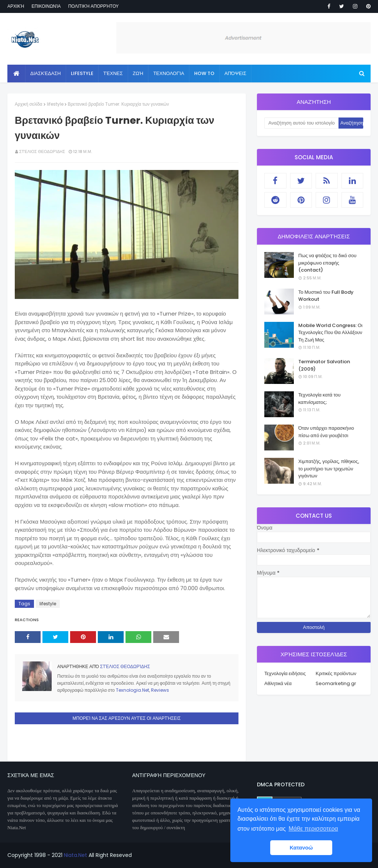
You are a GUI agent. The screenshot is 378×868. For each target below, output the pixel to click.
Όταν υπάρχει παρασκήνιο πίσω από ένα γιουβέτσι (326, 432)
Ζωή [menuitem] (138, 73)
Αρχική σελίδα (29, 104)
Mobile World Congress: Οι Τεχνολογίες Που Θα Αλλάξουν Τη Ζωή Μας (330, 333)
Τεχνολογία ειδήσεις (285, 673)
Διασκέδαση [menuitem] (46, 73)
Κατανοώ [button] (301, 848)
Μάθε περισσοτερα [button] (313, 829)
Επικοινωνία (46, 6)
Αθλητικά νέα (278, 683)
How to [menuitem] (204, 73)
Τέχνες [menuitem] (113, 73)
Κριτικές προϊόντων (336, 673)
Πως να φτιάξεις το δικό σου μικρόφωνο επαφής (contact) (327, 263)
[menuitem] (16, 74)
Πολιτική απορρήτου (94, 6)
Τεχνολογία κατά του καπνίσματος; (319, 399)
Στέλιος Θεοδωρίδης (42, 152)
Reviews (160, 690)
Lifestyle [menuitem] (82, 73)
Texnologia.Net (133, 690)
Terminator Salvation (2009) (324, 365)
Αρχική (16, 6)
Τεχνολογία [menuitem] (169, 73)
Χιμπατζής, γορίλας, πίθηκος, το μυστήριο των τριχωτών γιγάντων (329, 469)
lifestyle (55, 104)
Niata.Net (75, 855)
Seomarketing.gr (336, 683)
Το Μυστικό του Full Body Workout (326, 296)
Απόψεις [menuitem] (235, 73)
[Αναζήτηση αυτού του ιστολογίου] (301, 123)
